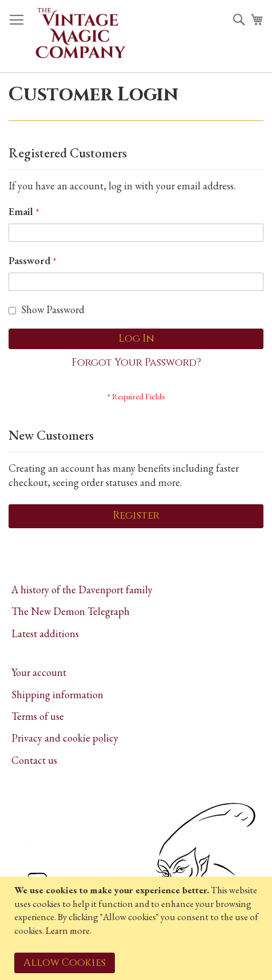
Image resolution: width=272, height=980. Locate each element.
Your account (39, 672)
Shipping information (57, 694)
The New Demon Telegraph (71, 611)
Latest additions (45, 633)
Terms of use (38, 716)
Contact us (34, 760)
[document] (137, 928)
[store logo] (80, 37)
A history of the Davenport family (82, 590)
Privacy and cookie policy (65, 738)
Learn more (68, 930)
